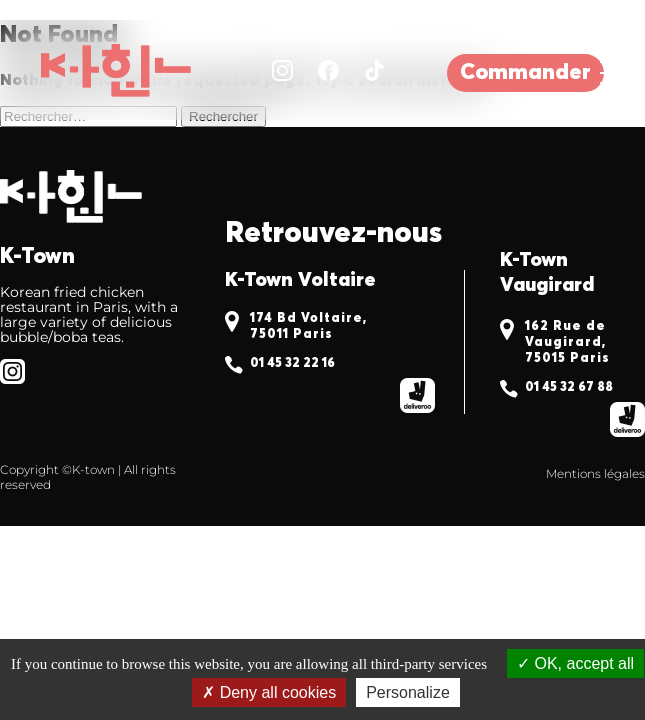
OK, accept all (575, 663)
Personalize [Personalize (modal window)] (408, 692)
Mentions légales (595, 473)
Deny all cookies (269, 692)
